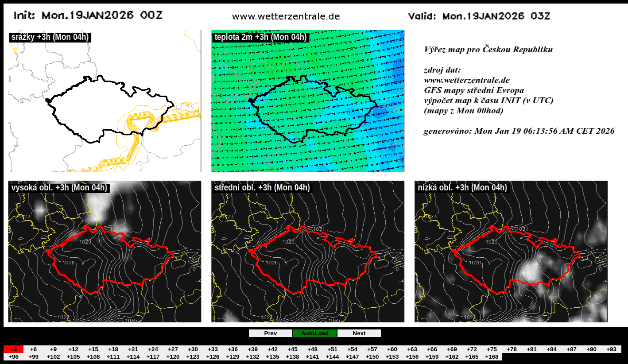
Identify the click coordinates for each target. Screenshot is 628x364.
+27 (173, 349)
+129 (233, 357)
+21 (133, 349)
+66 (432, 349)
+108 (93, 357)
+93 (611, 349)
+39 (253, 349)
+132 (252, 357)
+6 (33, 349)
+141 (312, 357)
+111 (113, 357)
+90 (591, 349)
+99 (33, 357)
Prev (271, 333)
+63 (412, 349)
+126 (213, 357)
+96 (14, 357)
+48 (312, 349)
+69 (452, 349)
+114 (133, 357)
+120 (173, 357)
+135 (272, 357)
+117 (153, 357)
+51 (332, 349)
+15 (93, 349)
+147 (352, 357)
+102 (53, 357)
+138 (292, 357)
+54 (352, 349)
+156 (412, 357)
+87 (572, 349)
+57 (372, 349)
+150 (372, 357)
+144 (332, 357)
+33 (213, 349)
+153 (392, 357)
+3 (14, 349)
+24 (153, 349)
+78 (512, 349)
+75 (492, 349)
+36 (233, 349)
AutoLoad (315, 333)
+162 (452, 357)
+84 (552, 349)
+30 (193, 349)
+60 (392, 349)
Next (359, 333)
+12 (73, 349)
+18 (113, 349)
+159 (432, 357)
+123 (193, 357)
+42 (273, 349)
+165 (472, 357)
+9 (53, 349)
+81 (532, 349)
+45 (293, 349)
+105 (73, 357)
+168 (492, 357)
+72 (472, 349)
